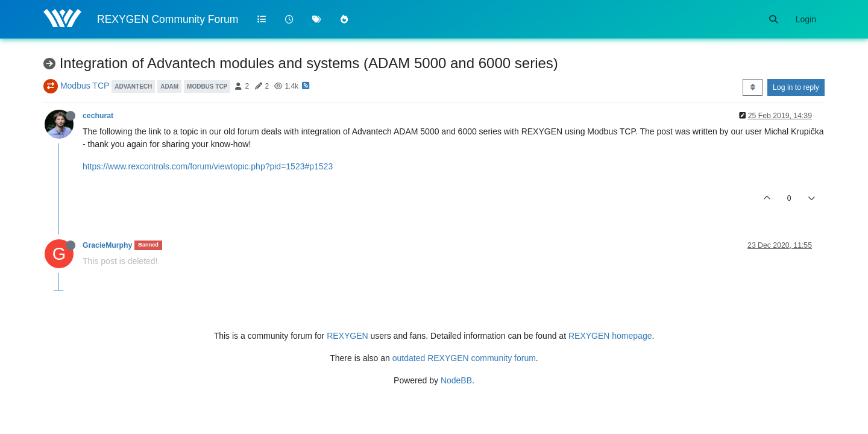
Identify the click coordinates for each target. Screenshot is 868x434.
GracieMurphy (107, 245)
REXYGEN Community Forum (168, 19)
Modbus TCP (85, 86)
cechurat (98, 116)
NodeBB (456, 380)
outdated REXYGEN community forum (464, 358)
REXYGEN (347, 336)
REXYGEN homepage (610, 336)
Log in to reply (796, 87)
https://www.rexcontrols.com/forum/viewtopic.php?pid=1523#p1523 (208, 166)
